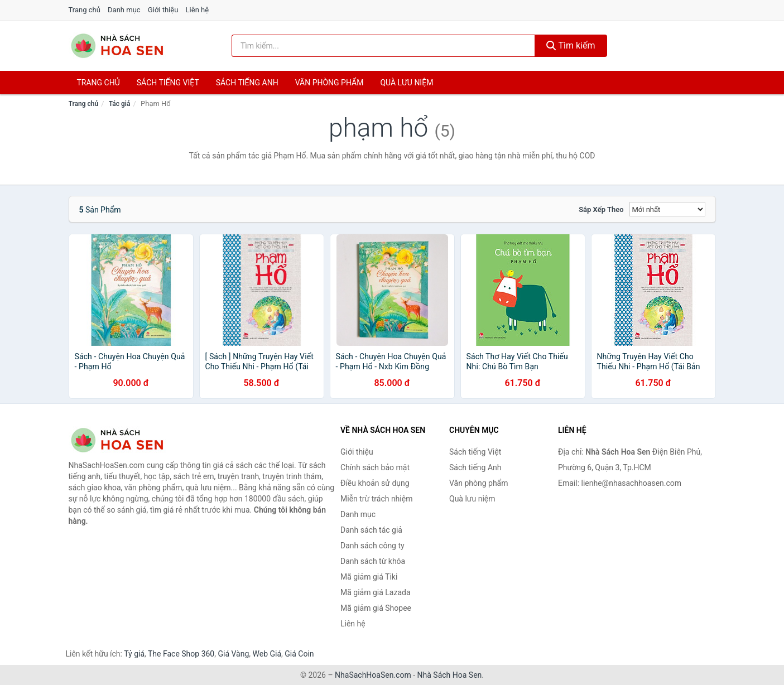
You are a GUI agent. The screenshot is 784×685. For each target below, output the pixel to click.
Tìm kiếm (571, 45)
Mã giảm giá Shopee (376, 608)
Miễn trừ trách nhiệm (376, 499)
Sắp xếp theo (601, 209)
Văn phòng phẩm (330, 83)
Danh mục (124, 10)
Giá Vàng (233, 654)
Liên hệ (198, 10)
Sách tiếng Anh (475, 467)
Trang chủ (85, 10)
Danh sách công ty (372, 546)
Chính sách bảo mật (375, 467)
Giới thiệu (163, 10)
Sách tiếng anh (247, 83)
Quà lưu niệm (407, 83)
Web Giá (267, 654)
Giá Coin (299, 654)
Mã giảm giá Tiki (369, 577)
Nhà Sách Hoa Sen (450, 675)
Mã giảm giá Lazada (376, 592)
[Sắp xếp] (667, 209)
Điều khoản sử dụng (375, 483)
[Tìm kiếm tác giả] (383, 46)
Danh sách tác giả (371, 530)
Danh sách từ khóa (373, 561)
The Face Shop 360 (181, 654)
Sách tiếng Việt (475, 452)
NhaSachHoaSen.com (373, 675)
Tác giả (120, 104)
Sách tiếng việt (168, 83)
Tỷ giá (134, 654)
